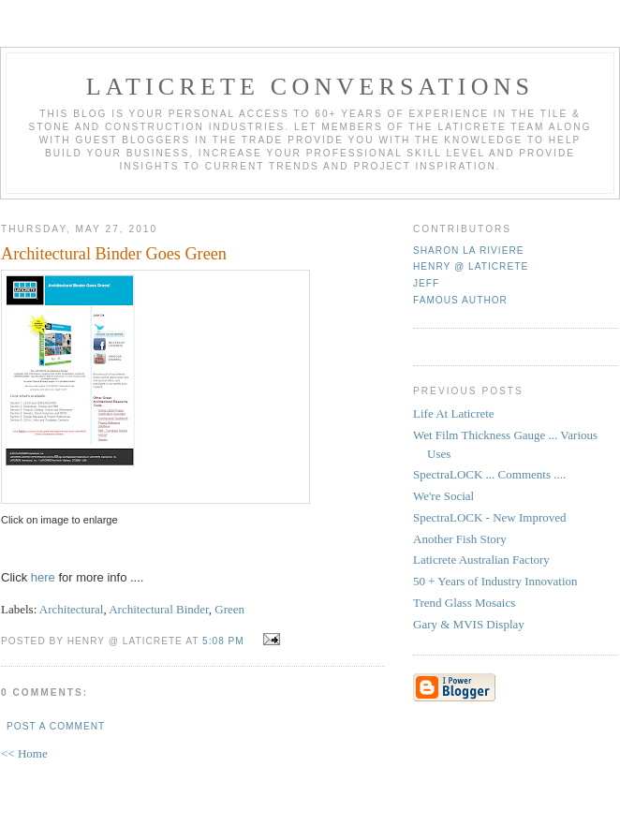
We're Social (443, 496)
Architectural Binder (159, 609)
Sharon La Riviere (469, 251)
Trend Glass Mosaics (464, 603)
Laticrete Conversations (310, 87)
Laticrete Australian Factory (481, 560)
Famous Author (460, 300)
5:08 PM (223, 641)
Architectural (72, 609)
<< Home (24, 753)
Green (229, 609)
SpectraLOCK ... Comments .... (489, 474)
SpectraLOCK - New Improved (490, 517)
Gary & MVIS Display (469, 624)
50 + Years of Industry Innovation (495, 581)
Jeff (426, 283)
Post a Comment (56, 726)
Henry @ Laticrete (471, 266)
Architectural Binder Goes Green (114, 254)
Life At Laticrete (454, 413)
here (45, 577)
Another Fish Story (460, 539)
